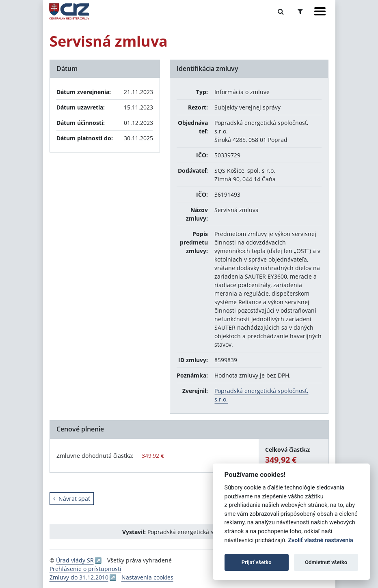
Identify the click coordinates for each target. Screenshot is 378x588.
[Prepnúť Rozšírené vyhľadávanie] (300, 11)
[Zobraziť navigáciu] (320, 11)
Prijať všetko (257, 562)
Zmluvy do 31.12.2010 (79, 577)
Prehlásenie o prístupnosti (85, 569)
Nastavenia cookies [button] (147, 577)
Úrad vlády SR (75, 560)
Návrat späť (72, 499)
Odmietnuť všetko (326, 562)
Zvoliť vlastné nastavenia (321, 540)
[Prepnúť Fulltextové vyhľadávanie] (281, 11)
